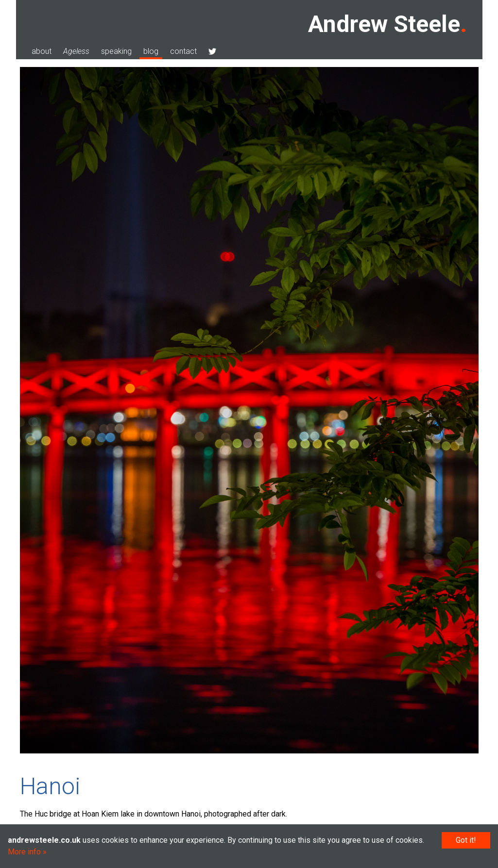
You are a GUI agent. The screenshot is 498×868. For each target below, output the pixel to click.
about (42, 51)
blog (151, 51)
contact (183, 51)
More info (24, 852)
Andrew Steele (384, 24)
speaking (116, 51)
